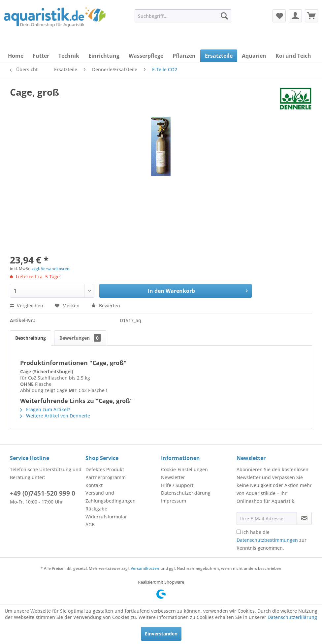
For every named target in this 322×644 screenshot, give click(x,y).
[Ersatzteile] (219, 56)
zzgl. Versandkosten (51, 269)
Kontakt (94, 485)
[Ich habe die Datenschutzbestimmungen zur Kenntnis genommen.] (239, 532)
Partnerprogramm (106, 477)
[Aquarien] (254, 56)
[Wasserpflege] (146, 56)
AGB (90, 524)
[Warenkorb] (311, 16)
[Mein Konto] (295, 16)
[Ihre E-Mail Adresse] (267, 518)
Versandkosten (145, 568)
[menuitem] (183, 16)
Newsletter (173, 477)
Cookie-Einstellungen (184, 469)
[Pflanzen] (184, 56)
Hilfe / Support (177, 485)
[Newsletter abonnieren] (304, 518)
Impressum (174, 501)
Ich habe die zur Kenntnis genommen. (272, 540)
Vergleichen (27, 306)
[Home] (16, 56)
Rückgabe (96, 509)
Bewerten (106, 306)
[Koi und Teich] (293, 56)
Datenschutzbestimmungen (267, 540)
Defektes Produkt (105, 469)
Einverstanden (161, 634)
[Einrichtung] (104, 56)
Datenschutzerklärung (186, 493)
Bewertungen (80, 338)
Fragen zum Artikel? (45, 409)
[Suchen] (224, 16)
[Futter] (41, 56)
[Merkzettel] (279, 16)
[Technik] (69, 56)
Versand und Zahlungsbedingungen (111, 497)
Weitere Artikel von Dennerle (55, 416)
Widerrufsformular (106, 517)
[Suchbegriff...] (183, 16)
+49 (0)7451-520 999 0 (43, 493)
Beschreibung (31, 338)
